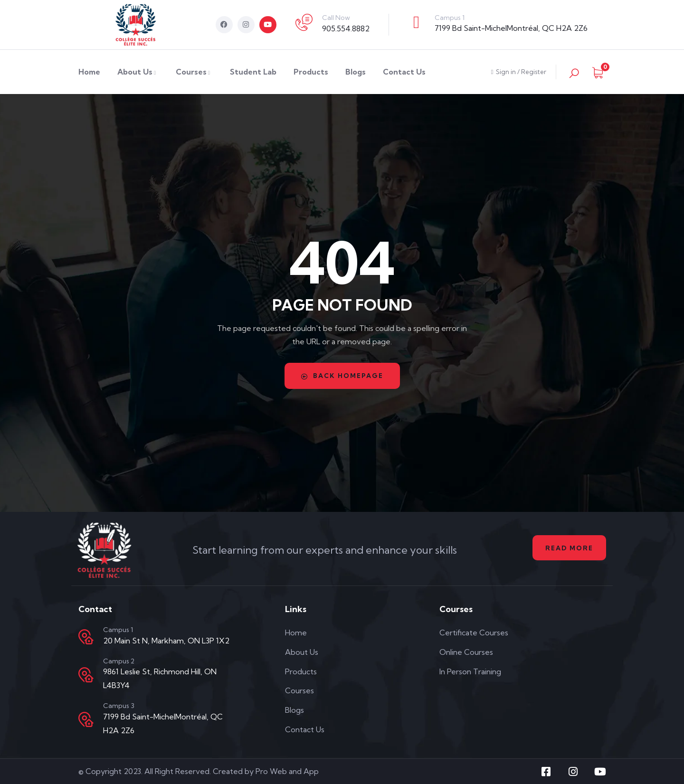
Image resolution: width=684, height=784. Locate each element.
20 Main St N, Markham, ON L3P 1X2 (166, 641)
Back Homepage (342, 376)
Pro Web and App (287, 771)
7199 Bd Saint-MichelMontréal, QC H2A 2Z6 (511, 28)
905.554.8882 (346, 28)
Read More (567, 548)
